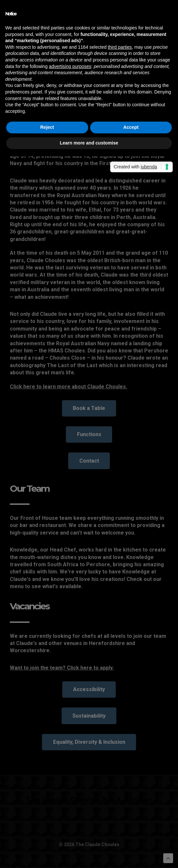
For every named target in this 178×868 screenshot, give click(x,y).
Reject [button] (47, 127)
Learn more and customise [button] (89, 143)
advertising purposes (70, 66)
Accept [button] (131, 127)
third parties (120, 47)
